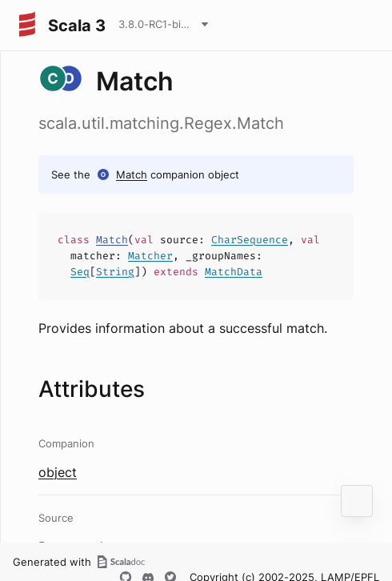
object (58, 472)
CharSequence (250, 240)
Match (132, 174)
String (115, 272)
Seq (80, 272)
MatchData (234, 272)
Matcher (150, 256)
